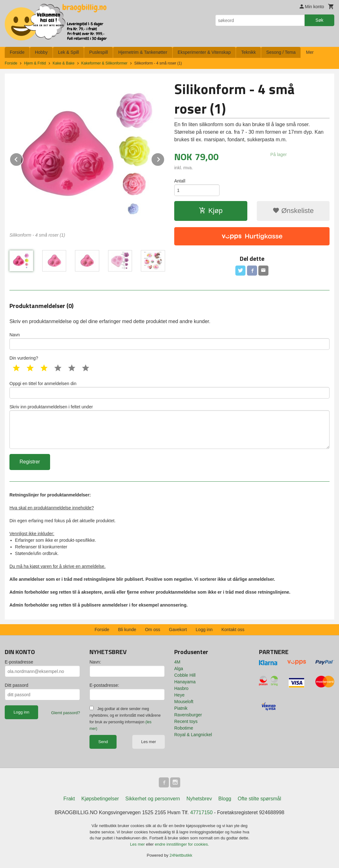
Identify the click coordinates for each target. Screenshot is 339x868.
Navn (169, 341)
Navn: (95, 662)
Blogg (225, 799)
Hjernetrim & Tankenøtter (143, 52)
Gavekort (178, 630)
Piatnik (181, 708)
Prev (23, 158)
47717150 (201, 812)
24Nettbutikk (181, 855)
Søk (319, 20)
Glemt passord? (66, 713)
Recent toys (186, 721)
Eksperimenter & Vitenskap (204, 52)
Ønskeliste (293, 211)
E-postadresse (19, 662)
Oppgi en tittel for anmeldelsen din (169, 390)
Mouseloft (184, 702)
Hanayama (185, 682)
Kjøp (211, 211)
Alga (179, 669)
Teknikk (248, 52)
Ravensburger (188, 715)
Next (164, 158)
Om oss (152, 630)
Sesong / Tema (281, 52)
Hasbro (181, 688)
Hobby (41, 52)
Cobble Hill (185, 675)
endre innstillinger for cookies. (182, 844)
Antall (180, 181)
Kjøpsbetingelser (100, 799)
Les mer (149, 742)
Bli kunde (127, 630)
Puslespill (98, 52)
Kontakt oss (233, 630)
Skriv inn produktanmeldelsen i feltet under (169, 427)
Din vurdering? (24, 358)
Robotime (184, 728)
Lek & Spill (68, 52)
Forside (17, 52)
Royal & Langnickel (193, 735)
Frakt (69, 799)
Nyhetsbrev (199, 799)
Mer (310, 52)
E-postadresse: (104, 685)
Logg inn (204, 630)
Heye (179, 695)
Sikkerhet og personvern (153, 799)
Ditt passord (17, 685)
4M (177, 662)
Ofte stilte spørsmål (259, 799)
